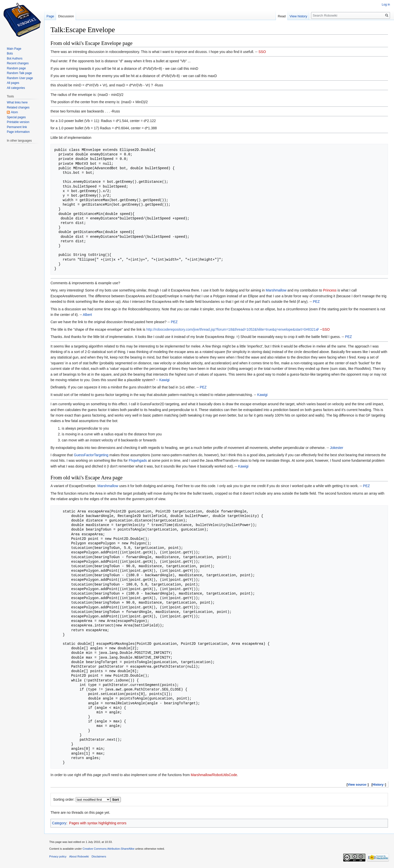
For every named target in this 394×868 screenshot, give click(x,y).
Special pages (16, 117)
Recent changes (18, 63)
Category (59, 823)
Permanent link (17, 127)
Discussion (66, 16)
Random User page (20, 78)
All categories (16, 88)
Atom (14, 112)
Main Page (14, 49)
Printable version (18, 122)
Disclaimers (99, 856)
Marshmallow (276, 290)
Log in (386, 5)
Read (282, 16)
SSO (262, 52)
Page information (18, 132)
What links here (17, 102)
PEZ (316, 302)
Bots (10, 53)
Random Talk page (19, 73)
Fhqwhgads (138, 460)
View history (299, 16)
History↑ (379, 785)
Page (50, 16)
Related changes (18, 107)
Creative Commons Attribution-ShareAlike (108, 849)
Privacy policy (58, 856)
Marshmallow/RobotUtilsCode (214, 775)
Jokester (337, 448)
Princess (330, 290)
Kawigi (164, 380)
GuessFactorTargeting (91, 455)
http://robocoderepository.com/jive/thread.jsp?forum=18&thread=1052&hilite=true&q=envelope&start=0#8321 (231, 329)
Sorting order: (64, 799)
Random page (16, 68)
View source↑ (358, 785)
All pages (13, 83)
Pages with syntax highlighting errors (98, 823)
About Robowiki (79, 856)
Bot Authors (15, 59)
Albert (87, 315)
